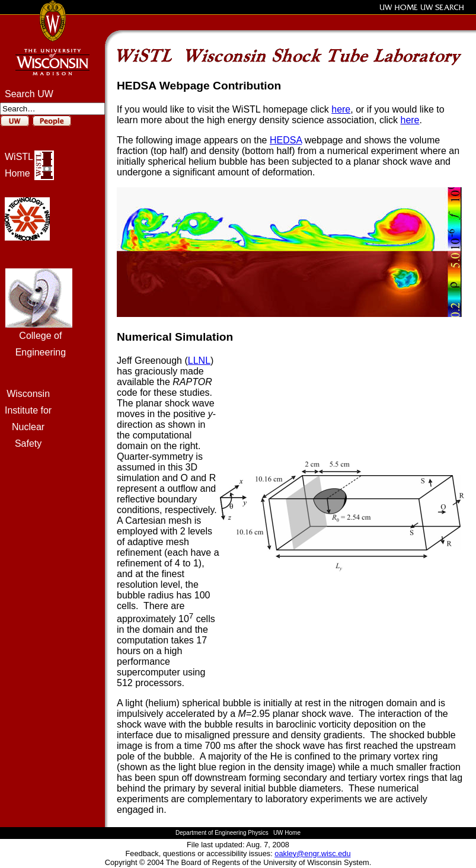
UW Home (287, 833)
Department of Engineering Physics (222, 833)
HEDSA (286, 140)
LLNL (199, 361)
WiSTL (19, 157)
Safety (28, 443)
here (341, 109)
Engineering (41, 352)
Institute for (28, 410)
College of (40, 336)
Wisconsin (28, 394)
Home (17, 173)
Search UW (29, 94)
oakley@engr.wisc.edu (312, 853)
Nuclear (28, 427)
